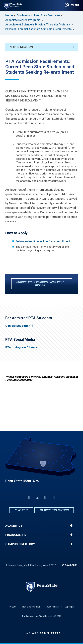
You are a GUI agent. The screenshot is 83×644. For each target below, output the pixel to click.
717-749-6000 (69, 565)
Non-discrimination (31, 607)
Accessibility (53, 607)
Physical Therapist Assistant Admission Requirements (38, 29)
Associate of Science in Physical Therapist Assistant (38, 25)
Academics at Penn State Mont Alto (38, 15)
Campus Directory (20, 544)
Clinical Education (18, 326)
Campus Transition (54, 510)
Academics (14, 526)
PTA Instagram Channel (22, 347)
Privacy (13, 607)
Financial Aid (16, 535)
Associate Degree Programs (23, 20)
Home (9, 15)
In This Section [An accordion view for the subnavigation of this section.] (41, 47)
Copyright (69, 607)
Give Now (21, 510)
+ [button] (71, 526)
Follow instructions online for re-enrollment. (43, 241)
